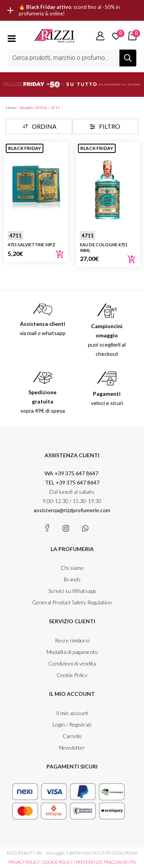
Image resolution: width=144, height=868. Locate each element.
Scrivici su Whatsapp (72, 591)
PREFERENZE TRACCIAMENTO (106, 862)
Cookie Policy (72, 675)
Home (11, 108)
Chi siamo (72, 568)
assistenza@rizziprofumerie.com (72, 510)
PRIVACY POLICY (24, 862)
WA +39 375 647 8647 (72, 473)
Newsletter (72, 748)
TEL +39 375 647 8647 (72, 482)
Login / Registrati (72, 724)
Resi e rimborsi (72, 640)
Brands (72, 579)
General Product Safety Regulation (72, 602)
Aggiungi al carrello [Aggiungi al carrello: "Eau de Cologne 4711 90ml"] (132, 259)
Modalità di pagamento (72, 652)
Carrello (72, 736)
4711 (15, 236)
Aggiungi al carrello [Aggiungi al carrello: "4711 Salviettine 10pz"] (60, 254)
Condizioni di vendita (72, 663)
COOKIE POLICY (58, 862)
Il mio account (72, 713)
